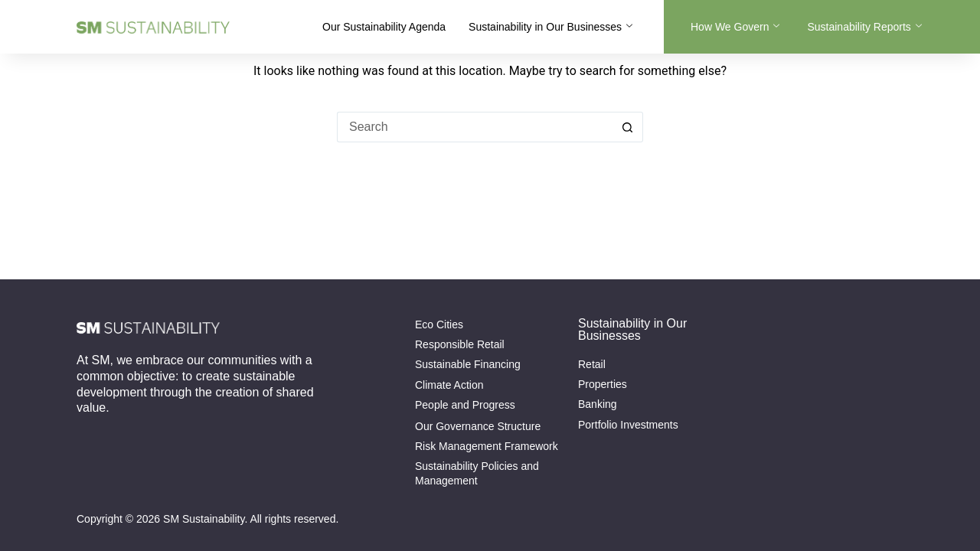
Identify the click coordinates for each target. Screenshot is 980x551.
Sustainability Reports (864, 27)
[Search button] (628, 127)
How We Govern (735, 27)
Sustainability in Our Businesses (550, 27)
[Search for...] (475, 127)
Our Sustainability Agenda (384, 27)
